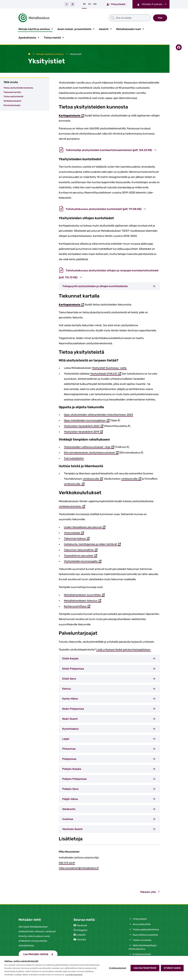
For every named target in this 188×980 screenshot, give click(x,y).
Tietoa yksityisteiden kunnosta (18, 87)
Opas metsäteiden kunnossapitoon (87, 420)
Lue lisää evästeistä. (74, 975)
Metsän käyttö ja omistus (34, 29)
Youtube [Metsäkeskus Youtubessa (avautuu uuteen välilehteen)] (81, 939)
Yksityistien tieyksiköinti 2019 (83, 431)
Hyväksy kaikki (172, 968)
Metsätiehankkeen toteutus (83, 600)
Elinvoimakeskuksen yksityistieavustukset (91, 452)
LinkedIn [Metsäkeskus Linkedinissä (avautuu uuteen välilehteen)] (81, 934)
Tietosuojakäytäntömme (144, 929)
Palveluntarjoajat (12, 105)
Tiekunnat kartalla (12, 92)
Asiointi (104, 29)
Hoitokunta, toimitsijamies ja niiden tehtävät (92, 544)
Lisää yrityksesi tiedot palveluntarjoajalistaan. (124, 649)
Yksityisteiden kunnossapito (83, 561)
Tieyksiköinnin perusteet (81, 555)
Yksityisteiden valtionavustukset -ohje (89, 447)
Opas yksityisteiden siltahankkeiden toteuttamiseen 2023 (98, 414)
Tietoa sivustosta (140, 940)
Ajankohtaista (27, 37)
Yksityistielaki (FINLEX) (106, 373)
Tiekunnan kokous (77, 538)
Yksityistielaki (74, 532)
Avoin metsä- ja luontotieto (74, 29)
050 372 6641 (67, 862)
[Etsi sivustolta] (102, 17)
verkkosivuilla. (74, 484)
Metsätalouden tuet (129, 29)
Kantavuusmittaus (77, 606)
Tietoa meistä (52, 37)
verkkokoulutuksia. (72, 506)
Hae (160, 17)
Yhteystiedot (116, 4)
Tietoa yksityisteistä (13, 96)
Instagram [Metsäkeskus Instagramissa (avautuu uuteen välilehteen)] (82, 930)
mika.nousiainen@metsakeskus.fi (79, 867)
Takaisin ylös (150, 891)
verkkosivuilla (93, 478)
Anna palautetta (140, 924)
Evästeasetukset (118, 968)
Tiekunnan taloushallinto (81, 550)
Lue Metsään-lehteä (41, 953)
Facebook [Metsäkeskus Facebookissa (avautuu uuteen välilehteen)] (82, 925)
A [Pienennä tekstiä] (67, 4)
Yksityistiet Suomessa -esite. (109, 367)
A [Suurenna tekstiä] (73, 4)
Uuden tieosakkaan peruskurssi (85, 527)
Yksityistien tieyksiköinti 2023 (84, 426)
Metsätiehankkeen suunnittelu (84, 595)
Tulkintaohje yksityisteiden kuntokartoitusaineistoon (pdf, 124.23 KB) (108, 149)
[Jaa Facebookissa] (179, 47)
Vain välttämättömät (145, 968)
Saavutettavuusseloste (143, 934)
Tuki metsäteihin (74, 458)
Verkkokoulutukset (12, 100)
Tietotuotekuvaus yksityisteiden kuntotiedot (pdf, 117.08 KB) (102, 208)
